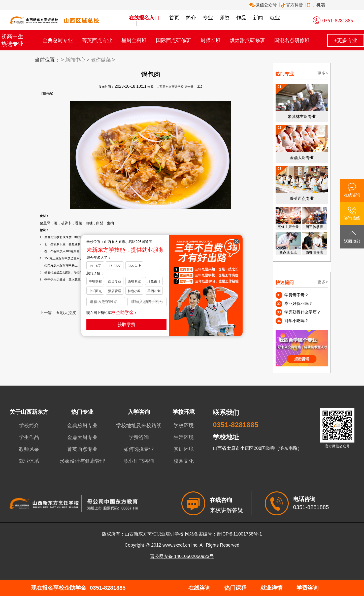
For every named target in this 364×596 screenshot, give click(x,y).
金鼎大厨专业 (82, 437)
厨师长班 (211, 40)
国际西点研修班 (174, 40)
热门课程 (236, 588)
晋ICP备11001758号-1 (239, 534)
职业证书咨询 (139, 461)
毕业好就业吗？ (299, 304)
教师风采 (29, 449)
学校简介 (29, 425)
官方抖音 (293, 5)
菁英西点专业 (97, 40)
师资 (224, 18)
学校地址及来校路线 (139, 425)
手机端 (317, 5)
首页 (174, 18)
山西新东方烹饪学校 (170, 87)
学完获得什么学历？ (303, 312)
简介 (191, 18)
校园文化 (184, 461)
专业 (208, 18)
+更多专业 (346, 40)
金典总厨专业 (58, 40)
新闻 (258, 18)
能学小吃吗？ (296, 321)
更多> (323, 73)
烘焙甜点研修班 (247, 40)
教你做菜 (101, 60)
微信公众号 (264, 5)
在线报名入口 (144, 18)
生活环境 (184, 437)
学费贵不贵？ (296, 295)
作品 (241, 18)
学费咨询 (139, 437)
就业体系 (29, 461)
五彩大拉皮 (66, 313)
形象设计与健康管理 (82, 461)
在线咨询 (200, 588)
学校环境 (184, 425)
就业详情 (272, 588)
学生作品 (29, 437)
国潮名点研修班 (292, 40)
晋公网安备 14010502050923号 (182, 556)
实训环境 (184, 449)
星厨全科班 (134, 40)
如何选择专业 (139, 449)
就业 (275, 18)
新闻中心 (75, 60)
